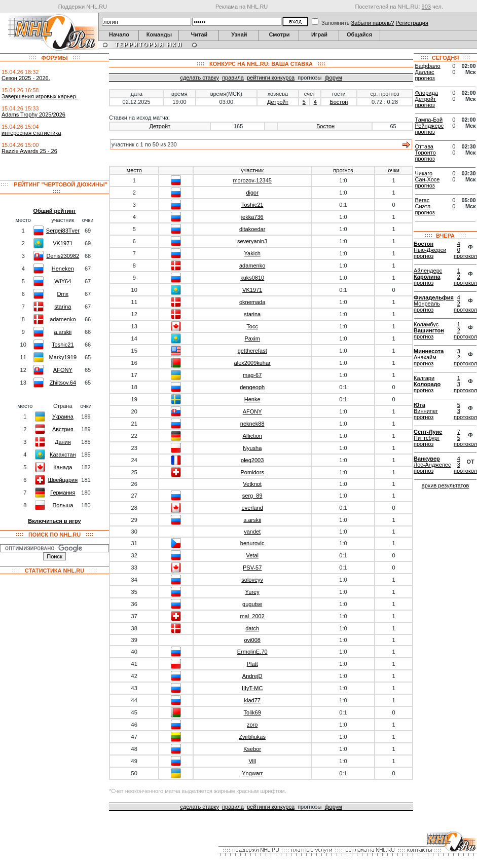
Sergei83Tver (63, 231)
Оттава (424, 146)
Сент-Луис (428, 432)
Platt (252, 664)
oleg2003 (252, 460)
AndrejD (252, 676)
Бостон (339, 102)
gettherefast (252, 351)
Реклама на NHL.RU (242, 7)
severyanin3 (252, 241)
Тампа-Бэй (429, 120)
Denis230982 (63, 256)
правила (233, 78)
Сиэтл (423, 206)
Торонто (426, 153)
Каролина (427, 277)
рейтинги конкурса (271, 78)
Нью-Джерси (430, 250)
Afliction (252, 436)
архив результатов (446, 485)
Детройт (278, 102)
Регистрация (412, 23)
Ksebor (252, 749)
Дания (63, 442)
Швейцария (63, 480)
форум (333, 78)
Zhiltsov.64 (63, 383)
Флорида (427, 93)
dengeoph (252, 387)
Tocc (252, 326)
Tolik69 (252, 712)
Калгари (424, 378)
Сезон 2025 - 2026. (26, 78)
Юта (419, 405)
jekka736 (252, 217)
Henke (252, 399)
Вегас (423, 200)
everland (252, 508)
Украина (63, 417)
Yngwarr (252, 773)
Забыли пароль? (373, 23)
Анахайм (425, 357)
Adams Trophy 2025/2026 (33, 115)
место (134, 170)
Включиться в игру (54, 521)
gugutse (252, 604)
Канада (63, 467)
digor (252, 193)
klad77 (252, 700)
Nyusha (252, 448)
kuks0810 (252, 278)
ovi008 (252, 640)
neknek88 (252, 424)
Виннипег (426, 411)
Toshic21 (63, 345)
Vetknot (252, 484)
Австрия (63, 429)
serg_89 (252, 496)
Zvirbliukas (252, 737)
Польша (63, 505)
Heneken (63, 269)
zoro (252, 725)
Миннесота (429, 351)
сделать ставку (199, 78)
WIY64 (63, 281)
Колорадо (427, 384)
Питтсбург (427, 438)
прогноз (343, 170)
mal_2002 (252, 616)
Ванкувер (427, 459)
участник (252, 170)
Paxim (252, 338)
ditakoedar (252, 229)
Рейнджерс (430, 126)
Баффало (428, 66)
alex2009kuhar (252, 363)
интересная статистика (31, 133)
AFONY (63, 370)
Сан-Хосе (428, 179)
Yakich (252, 253)
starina (63, 307)
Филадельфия (434, 297)
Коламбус (426, 324)
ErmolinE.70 (252, 652)
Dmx (63, 294)
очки (394, 170)
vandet (252, 532)
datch (252, 628)
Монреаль (427, 304)
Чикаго (424, 173)
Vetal (252, 555)
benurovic (252, 543)
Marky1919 (63, 357)
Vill (252, 761)
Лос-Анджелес (432, 465)
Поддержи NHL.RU (83, 7)
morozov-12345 (252, 180)
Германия (63, 493)
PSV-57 (252, 568)
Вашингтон (429, 330)
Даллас (425, 72)
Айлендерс (428, 271)
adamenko (63, 319)
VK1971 (63, 243)
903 (426, 7)
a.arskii (63, 332)
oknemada (252, 302)
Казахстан (63, 455)
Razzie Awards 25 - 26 (29, 151)
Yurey (252, 592)
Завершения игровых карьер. (40, 96)
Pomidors (252, 472)
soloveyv (252, 580)
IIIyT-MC (252, 688)
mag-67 (252, 375)
